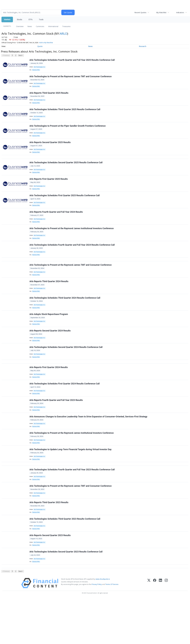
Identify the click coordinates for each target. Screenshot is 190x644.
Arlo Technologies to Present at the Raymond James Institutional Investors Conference (72, 243)
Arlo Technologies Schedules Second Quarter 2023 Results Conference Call (66, 596)
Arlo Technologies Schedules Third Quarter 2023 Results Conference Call (65, 560)
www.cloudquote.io (103, 625)
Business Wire (37, 71)
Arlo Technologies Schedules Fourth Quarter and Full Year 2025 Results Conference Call (72, 60)
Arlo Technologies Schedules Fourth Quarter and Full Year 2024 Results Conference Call (72, 261)
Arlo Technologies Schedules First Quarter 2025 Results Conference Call (65, 207)
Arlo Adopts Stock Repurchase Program (49, 337)
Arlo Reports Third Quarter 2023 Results (49, 542)
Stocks (19, 19)
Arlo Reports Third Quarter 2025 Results (49, 96)
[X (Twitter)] (149, 629)
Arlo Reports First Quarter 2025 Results (49, 190)
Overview (20, 26)
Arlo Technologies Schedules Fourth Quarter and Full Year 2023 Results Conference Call (72, 507)
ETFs (30, 19)
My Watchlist (161, 12)
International (53, 26)
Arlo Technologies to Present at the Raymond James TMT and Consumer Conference (71, 78)
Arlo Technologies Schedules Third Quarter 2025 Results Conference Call (65, 114)
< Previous (6, 55)
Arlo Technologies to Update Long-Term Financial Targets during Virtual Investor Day (71, 484)
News (30, 26)
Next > (21, 55)
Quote (40, 46)
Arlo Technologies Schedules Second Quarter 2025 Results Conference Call (66, 172)
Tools (41, 19)
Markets (7, 19)
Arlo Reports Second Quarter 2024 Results (50, 355)
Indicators (180, 12)
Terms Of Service (112, 630)
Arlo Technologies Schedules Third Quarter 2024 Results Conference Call (65, 319)
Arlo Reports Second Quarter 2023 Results (50, 578)
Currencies (40, 26)
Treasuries (66, 26)
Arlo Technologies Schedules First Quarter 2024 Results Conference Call (65, 413)
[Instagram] (166, 629)
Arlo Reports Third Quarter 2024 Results (49, 301)
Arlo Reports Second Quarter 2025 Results (50, 149)
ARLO (64, 33)
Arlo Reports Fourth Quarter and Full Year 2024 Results (56, 225)
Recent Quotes (140, 12)
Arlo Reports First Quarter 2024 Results (49, 395)
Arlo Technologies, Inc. (40, 67)
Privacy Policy (97, 630)
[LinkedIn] (160, 629)
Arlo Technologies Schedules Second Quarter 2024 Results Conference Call (66, 373)
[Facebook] (155, 629)
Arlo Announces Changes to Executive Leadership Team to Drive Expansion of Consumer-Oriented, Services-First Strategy (89, 449)
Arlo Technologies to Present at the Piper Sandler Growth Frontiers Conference (68, 132)
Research (143, 46)
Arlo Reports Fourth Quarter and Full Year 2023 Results (56, 431)
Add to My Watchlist (46, 43)
